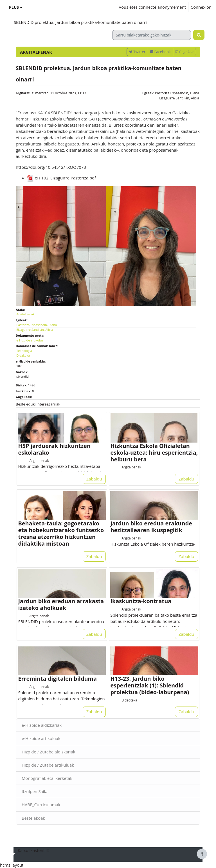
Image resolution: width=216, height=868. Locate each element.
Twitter (137, 52)
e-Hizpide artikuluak (41, 738)
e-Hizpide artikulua (30, 340)
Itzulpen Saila (34, 791)
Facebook (160, 52)
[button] (94, 7)
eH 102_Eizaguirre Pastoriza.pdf (61, 178)
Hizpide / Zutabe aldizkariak (49, 752)
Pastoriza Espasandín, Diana (177, 93)
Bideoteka (129, 700)
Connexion (201, 7)
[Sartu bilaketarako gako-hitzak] (152, 35)
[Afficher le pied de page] (202, 854)
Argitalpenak (25, 314)
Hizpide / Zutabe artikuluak (48, 765)
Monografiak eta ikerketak (47, 778)
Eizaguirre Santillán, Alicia (179, 98)
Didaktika (23, 355)
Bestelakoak (33, 818)
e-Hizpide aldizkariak (42, 725)
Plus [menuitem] (14, 7)
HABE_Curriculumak (41, 805)
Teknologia (24, 351)
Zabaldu (94, 479)
